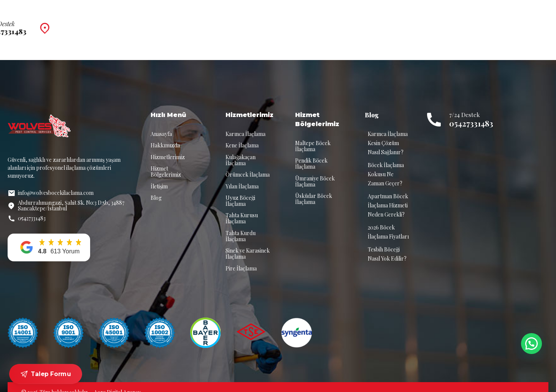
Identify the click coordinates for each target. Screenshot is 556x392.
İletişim (410, 23)
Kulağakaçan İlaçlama (241, 150)
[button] (49, 237)
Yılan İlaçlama (242, 176)
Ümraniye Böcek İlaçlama (315, 171)
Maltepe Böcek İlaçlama (313, 136)
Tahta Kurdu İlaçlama (241, 226)
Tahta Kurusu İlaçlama (242, 208)
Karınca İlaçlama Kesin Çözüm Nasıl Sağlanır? (388, 133)
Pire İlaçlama (241, 258)
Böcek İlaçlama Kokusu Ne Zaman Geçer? (386, 164)
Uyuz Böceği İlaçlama (240, 190)
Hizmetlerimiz (267, 23)
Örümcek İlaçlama (248, 164)
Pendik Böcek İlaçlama (311, 153)
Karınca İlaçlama (245, 124)
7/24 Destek (493, 19)
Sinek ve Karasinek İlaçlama (248, 243)
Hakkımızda (217, 23)
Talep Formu (46, 374)
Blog (377, 23)
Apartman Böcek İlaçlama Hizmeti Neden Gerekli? (388, 195)
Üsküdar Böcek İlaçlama (314, 189)
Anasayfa (172, 23)
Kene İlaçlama (242, 135)
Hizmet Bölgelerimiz (328, 23)
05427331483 (471, 113)
